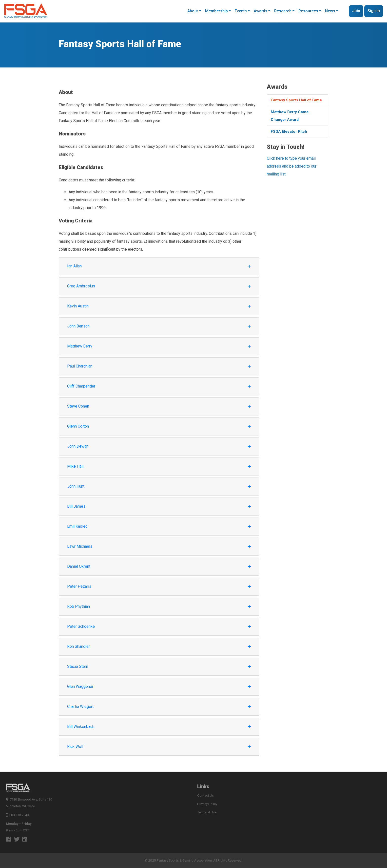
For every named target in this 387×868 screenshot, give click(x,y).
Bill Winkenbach (159, 727)
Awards (261, 11)
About (193, 11)
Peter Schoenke (159, 626)
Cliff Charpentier (159, 386)
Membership (216, 11)
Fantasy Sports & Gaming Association (184, 861)
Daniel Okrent (159, 566)
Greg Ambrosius (159, 286)
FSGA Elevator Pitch (290, 133)
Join (356, 11)
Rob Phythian (159, 606)
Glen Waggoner (159, 686)
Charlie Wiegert (159, 706)
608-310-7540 (19, 815)
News (330, 11)
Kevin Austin (159, 306)
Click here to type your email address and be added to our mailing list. (292, 168)
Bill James (159, 506)
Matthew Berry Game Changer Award (291, 117)
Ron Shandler (159, 646)
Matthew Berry (159, 346)
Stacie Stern (159, 666)
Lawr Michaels (159, 546)
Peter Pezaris (159, 586)
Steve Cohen (159, 406)
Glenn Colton (159, 426)
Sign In (374, 11)
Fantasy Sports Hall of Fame (297, 100)
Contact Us (205, 796)
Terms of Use (207, 813)
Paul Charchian (159, 366)
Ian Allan (159, 266)
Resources (308, 11)
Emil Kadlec (159, 526)
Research (283, 11)
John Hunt (159, 486)
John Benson (159, 326)
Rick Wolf (159, 747)
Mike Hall (159, 466)
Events (241, 11)
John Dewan (159, 446)
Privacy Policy (207, 804)
